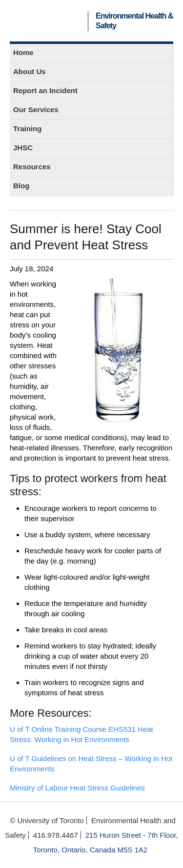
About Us (30, 71)
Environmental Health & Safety (134, 21)
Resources (32, 167)
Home (23, 52)
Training (27, 129)
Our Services (36, 110)
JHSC (23, 148)
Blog (21, 186)
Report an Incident (45, 91)
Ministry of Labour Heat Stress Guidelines (77, 788)
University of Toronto (51, 21)
